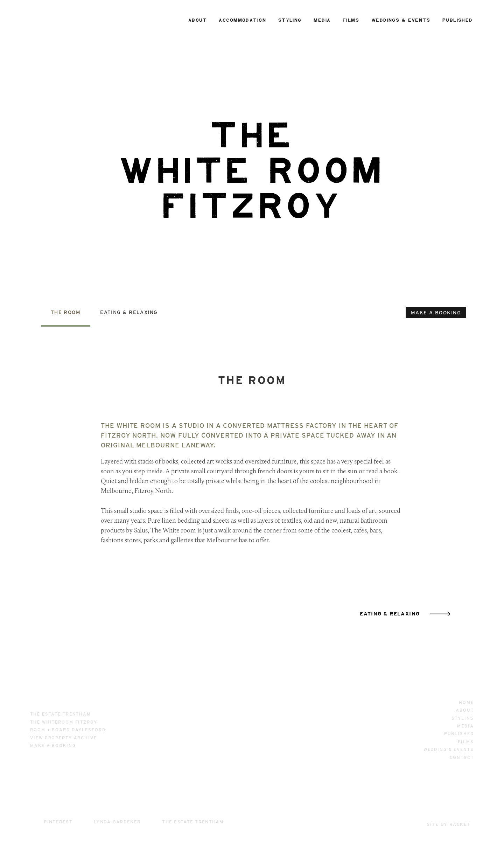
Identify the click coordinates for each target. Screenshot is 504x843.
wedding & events (449, 749)
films (351, 20)
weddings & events (401, 20)
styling (290, 20)
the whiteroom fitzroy (64, 722)
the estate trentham (61, 714)
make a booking (436, 312)
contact (462, 757)
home (466, 702)
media (322, 20)
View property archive (63, 738)
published (458, 20)
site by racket (448, 824)
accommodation (242, 20)
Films (466, 742)
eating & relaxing (390, 614)
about (198, 20)
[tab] (66, 318)
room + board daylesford (68, 730)
